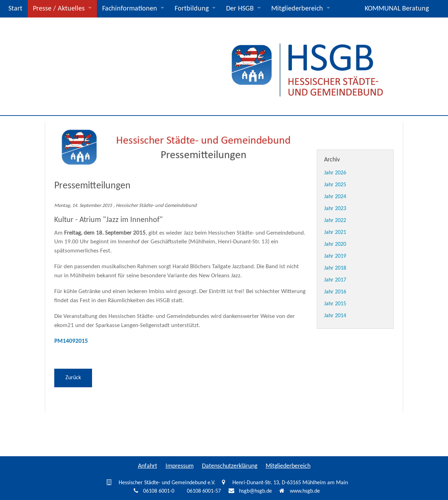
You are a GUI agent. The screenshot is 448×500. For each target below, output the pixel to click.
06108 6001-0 (159, 491)
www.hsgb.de (305, 491)
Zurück (73, 378)
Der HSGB (240, 9)
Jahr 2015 (335, 304)
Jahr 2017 (335, 280)
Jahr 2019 (335, 256)
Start (15, 9)
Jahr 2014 (335, 316)
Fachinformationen (130, 9)
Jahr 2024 (335, 197)
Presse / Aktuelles (59, 9)
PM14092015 (71, 341)
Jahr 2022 (335, 221)
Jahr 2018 (335, 268)
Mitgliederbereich (297, 9)
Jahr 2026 (335, 173)
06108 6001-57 (204, 491)
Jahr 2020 (335, 244)
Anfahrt (148, 466)
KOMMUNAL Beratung (397, 9)
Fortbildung (192, 9)
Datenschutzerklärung (230, 466)
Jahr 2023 (335, 209)
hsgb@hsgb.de (255, 491)
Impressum (180, 466)
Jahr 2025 (335, 185)
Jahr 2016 (335, 292)
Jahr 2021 (335, 232)
